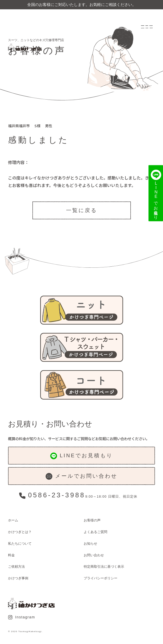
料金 (11, 555)
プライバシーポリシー (101, 578)
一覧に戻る (82, 210)
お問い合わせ (94, 555)
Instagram (22, 617)
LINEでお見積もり (81, 456)
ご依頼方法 (16, 567)
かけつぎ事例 (18, 578)
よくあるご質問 (95, 532)
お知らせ (90, 544)
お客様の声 (92, 520)
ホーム (13, 520)
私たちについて (20, 544)
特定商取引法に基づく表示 (104, 567)
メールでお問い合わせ (81, 476)
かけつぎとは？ (20, 532)
